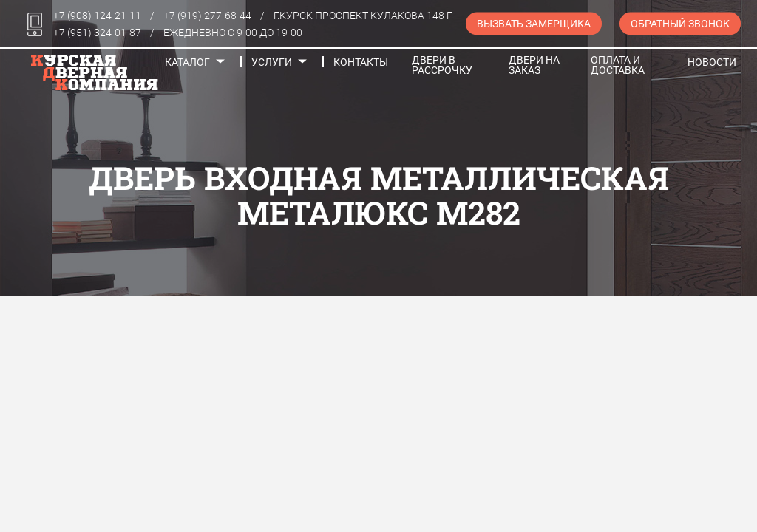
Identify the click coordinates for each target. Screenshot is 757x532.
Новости (712, 62)
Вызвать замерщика (534, 24)
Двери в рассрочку (442, 65)
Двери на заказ (534, 65)
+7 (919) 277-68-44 (207, 16)
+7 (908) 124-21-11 (97, 16)
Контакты (361, 62)
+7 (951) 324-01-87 (97, 33)
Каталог (187, 62)
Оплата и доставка (618, 65)
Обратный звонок (680, 24)
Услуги (272, 62)
